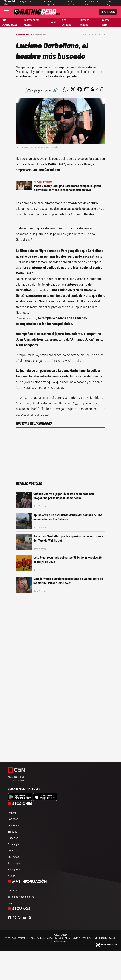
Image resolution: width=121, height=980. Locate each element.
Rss (10, 903)
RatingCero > (24, 34)
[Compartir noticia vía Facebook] (80, 89)
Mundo (12, 876)
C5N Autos (13, 857)
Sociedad (13, 819)
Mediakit (13, 890)
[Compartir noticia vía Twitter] (73, 89)
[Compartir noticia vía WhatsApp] (66, 89)
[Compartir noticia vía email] (87, 89)
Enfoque (13, 831)
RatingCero (40, 34)
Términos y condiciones (21, 897)
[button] (102, 89)
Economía (13, 825)
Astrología (13, 844)
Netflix (54, 22)
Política (12, 812)
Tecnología (14, 863)
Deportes (13, 838)
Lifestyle (13, 850)
